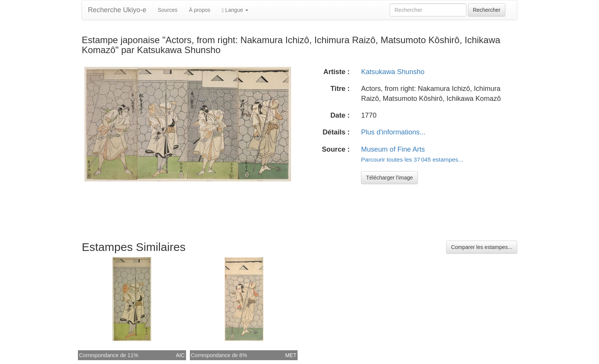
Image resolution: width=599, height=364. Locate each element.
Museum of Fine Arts (393, 149)
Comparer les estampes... (482, 247)
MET (291, 355)
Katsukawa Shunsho (393, 72)
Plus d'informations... (393, 132)
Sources (168, 10)
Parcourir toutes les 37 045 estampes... (412, 159)
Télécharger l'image (389, 178)
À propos (199, 10)
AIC (180, 355)
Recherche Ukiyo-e (117, 10)
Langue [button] (235, 10)
